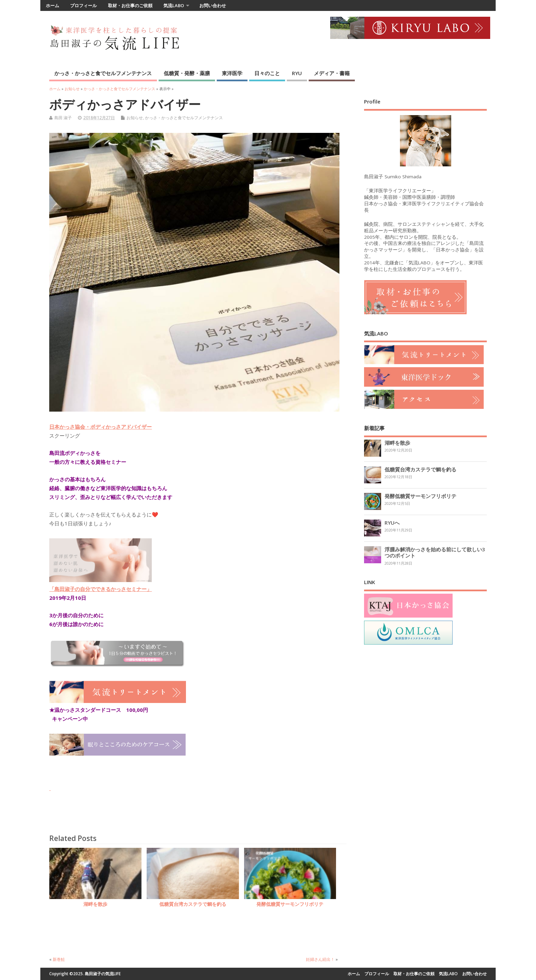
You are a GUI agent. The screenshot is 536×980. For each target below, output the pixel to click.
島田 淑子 (63, 118)
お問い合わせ (213, 5)
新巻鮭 (59, 959)
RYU (297, 73)
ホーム (52, 5)
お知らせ (135, 118)
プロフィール (83, 5)
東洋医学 (232, 73)
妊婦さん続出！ (320, 959)
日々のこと (267, 73)
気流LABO (174, 5)
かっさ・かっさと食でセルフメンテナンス (103, 73)
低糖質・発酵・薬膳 (187, 73)
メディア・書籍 (332, 73)
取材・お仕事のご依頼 (130, 5)
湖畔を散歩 (95, 904)
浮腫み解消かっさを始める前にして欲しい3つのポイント (435, 552)
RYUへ (392, 523)
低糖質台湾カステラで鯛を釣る (193, 904)
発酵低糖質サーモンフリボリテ (290, 904)
